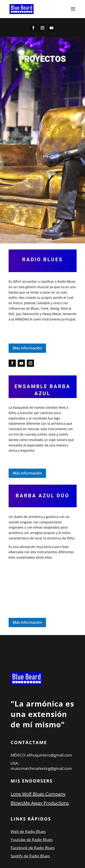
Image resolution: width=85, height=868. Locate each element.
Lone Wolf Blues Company (38, 794)
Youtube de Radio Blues (32, 840)
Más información (27, 348)
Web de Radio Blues (28, 831)
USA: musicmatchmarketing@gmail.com (41, 766)
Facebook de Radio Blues (33, 848)
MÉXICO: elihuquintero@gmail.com (41, 755)
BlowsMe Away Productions (40, 803)
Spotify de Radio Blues (30, 856)
